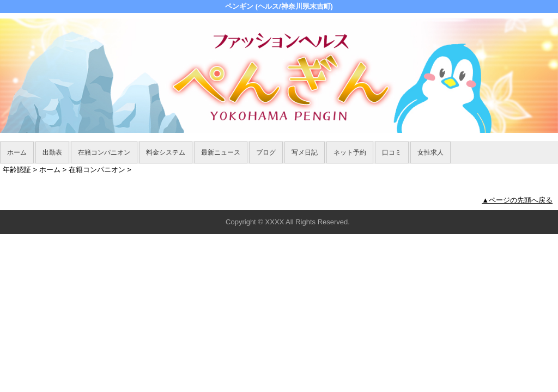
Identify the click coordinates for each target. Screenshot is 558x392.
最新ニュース (221, 152)
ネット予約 (350, 152)
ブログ (266, 152)
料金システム (166, 152)
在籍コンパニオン (104, 152)
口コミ (392, 152)
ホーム (17, 152)
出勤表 (52, 152)
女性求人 (430, 152)
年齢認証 (17, 170)
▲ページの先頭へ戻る (517, 200)
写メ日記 (305, 152)
